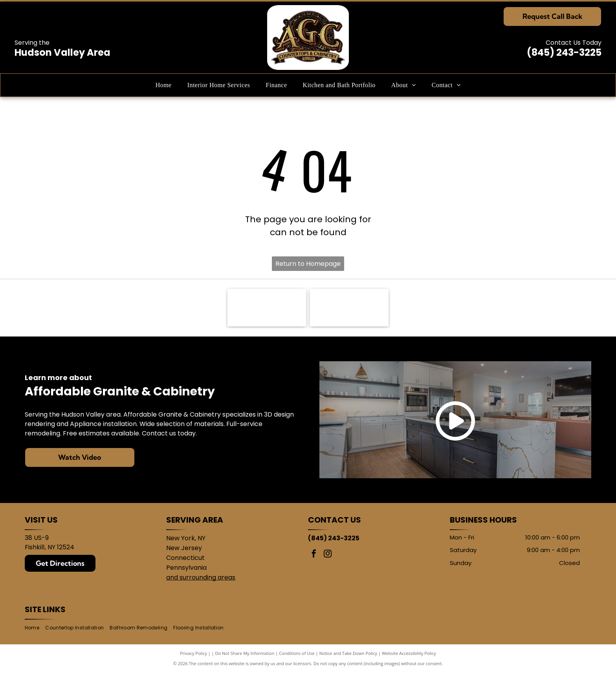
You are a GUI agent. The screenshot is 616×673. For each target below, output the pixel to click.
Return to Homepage (308, 264)
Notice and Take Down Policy (348, 653)
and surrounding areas (201, 577)
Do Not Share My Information (245, 653)
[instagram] (328, 555)
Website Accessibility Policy (409, 653)
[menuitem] (164, 85)
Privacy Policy (193, 653)
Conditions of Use (297, 653)
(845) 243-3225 (564, 52)
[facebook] (314, 555)
